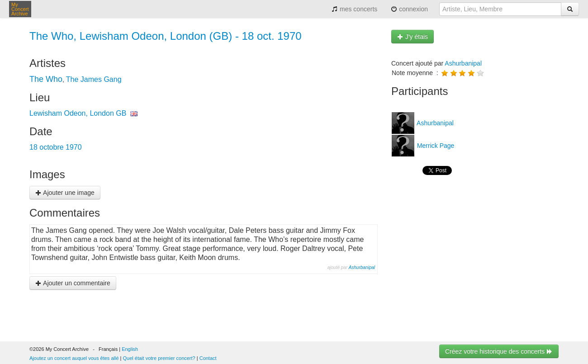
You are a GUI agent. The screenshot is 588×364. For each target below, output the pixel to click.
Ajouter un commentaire (73, 283)
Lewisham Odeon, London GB (78, 113)
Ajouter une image (65, 193)
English (130, 349)
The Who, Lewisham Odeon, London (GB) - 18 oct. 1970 (166, 36)
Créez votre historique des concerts (499, 351)
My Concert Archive (20, 9)
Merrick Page (435, 146)
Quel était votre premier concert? (159, 358)
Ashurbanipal (362, 267)
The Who (46, 79)
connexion (409, 9)
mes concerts (354, 9)
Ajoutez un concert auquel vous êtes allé (74, 358)
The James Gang (94, 79)
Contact (208, 358)
